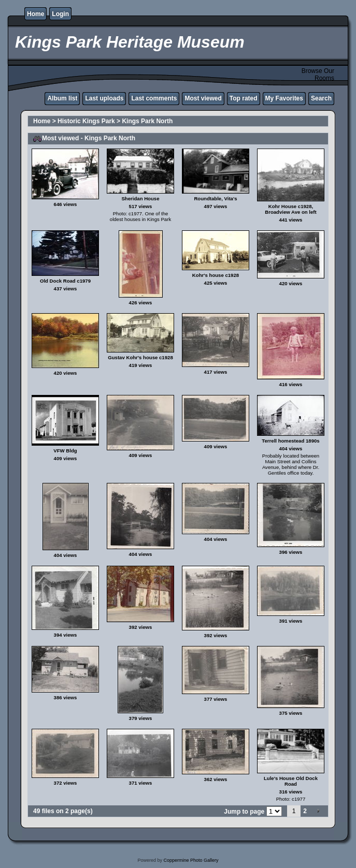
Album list (62, 98)
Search (321, 98)
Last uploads (104, 98)
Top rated (244, 98)
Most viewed (203, 98)
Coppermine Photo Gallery (191, 860)
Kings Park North (147, 121)
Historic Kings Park (86, 121)
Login (60, 14)
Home (35, 14)
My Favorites (284, 98)
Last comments (154, 98)
